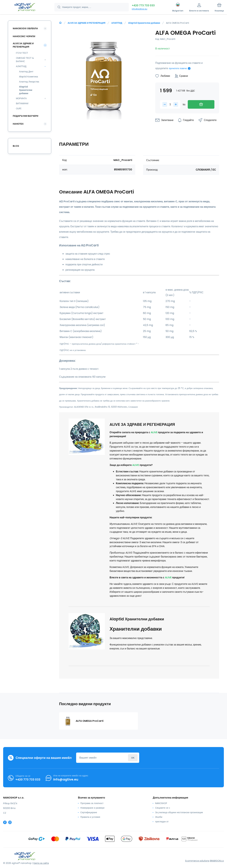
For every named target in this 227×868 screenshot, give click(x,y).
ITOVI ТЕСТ (22, 53)
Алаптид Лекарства (29, 82)
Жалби (159, 817)
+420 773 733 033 (143, 5)
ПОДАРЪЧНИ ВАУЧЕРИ (26, 116)
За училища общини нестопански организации (179, 812)
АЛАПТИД (117, 23)
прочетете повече (178, 68)
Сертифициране (89, 812)
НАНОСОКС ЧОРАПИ (24, 36)
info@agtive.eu (140, 9)
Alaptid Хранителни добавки (144, 23)
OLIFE (19, 108)
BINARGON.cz (217, 861)
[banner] (25, 8)
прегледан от (162, 822)
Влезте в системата (133, 758)
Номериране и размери (92, 808)
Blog (16, 146)
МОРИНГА (21, 98)
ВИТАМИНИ (22, 103)
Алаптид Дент (26, 72)
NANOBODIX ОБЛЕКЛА (25, 28)
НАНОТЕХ (18, 124)
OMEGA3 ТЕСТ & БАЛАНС (25, 60)
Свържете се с (163, 808)
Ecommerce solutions (197, 861)
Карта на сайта (41, 863)
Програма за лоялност (92, 803)
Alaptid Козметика (29, 77)
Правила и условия (90, 817)
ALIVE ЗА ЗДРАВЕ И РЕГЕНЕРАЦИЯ (86, 23)
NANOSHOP (161, 803)
